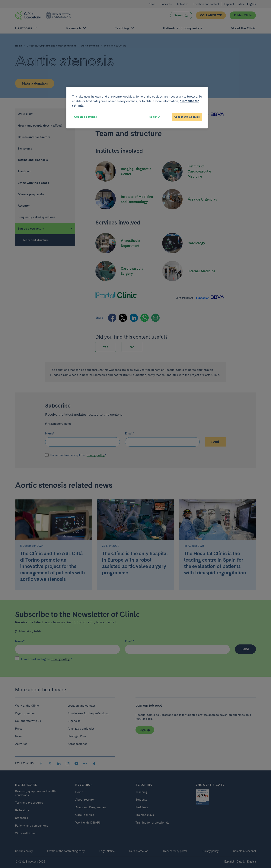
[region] (137, 108)
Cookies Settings (86, 117)
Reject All (156, 117)
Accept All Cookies (187, 117)
